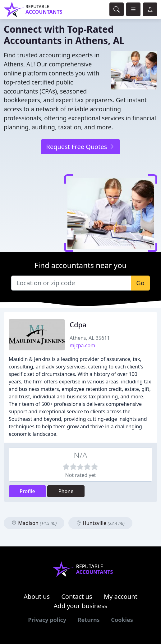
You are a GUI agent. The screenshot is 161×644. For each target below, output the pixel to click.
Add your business (81, 606)
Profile (27, 491)
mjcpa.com (82, 345)
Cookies (122, 620)
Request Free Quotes (80, 147)
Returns (89, 620)
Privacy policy (47, 620)
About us (37, 596)
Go (140, 283)
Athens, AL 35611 (90, 338)
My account (121, 596)
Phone (66, 491)
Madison (34, 523)
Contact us (77, 596)
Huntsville (100, 523)
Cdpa (78, 325)
